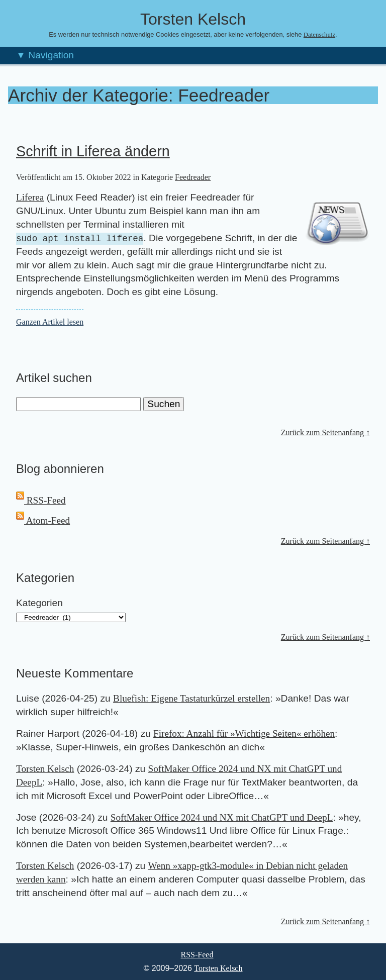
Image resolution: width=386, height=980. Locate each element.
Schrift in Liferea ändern (93, 151)
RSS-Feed (41, 500)
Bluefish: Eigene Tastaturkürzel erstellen (191, 698)
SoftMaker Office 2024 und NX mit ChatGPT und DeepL (222, 817)
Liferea (30, 197)
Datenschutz (319, 35)
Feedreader (193, 177)
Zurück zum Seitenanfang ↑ (325, 432)
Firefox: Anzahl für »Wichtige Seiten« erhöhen (244, 733)
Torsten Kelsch (45, 769)
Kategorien (39, 603)
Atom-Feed (43, 520)
